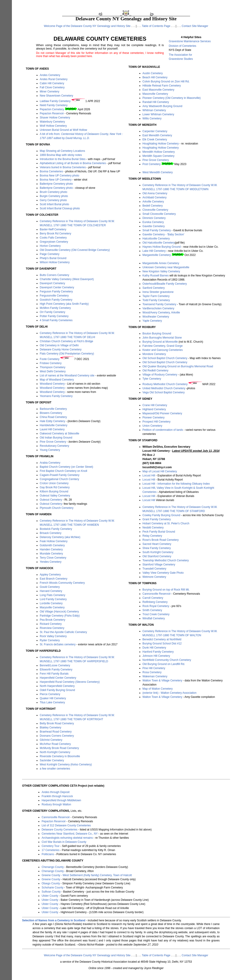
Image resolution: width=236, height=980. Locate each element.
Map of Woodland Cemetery (57, 380)
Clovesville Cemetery (155, 210)
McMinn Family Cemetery (55, 308)
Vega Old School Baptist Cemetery (164, 392)
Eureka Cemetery (153, 222)
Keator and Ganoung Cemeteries (163, 350)
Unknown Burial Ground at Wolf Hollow (63, 130)
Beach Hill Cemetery (155, 77)
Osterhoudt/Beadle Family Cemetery (165, 284)
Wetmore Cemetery (154, 577)
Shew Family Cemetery (157, 548)
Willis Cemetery (152, 118)
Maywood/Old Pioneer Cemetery (162, 413)
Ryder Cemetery (50, 640)
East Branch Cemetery (54, 579)
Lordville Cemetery (51, 603)
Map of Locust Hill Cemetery (160, 471)
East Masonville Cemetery (158, 90)
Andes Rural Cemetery (54, 79)
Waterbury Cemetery (52, 122)
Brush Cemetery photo (53, 192)
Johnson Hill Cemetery (156, 656)
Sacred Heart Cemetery (157, 544)
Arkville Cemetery (153, 202)
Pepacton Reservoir (52, 113)
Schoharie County (52, 888)
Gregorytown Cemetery (54, 242)
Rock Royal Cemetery (156, 606)
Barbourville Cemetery (53, 409)
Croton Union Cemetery (54, 483)
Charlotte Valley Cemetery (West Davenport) (67, 279)
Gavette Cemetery (154, 226)
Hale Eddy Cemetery (52, 421)
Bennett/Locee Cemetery (55, 665)
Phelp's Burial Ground (53, 258)
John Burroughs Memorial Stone (162, 338)
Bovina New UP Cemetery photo (60, 176)
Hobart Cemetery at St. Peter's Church (166, 523)
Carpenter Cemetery (155, 131)
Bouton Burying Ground (157, 334)
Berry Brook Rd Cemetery (55, 234)
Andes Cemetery (50, 75)
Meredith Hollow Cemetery (159, 152)
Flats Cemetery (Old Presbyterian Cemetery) (67, 354)
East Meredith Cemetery (157, 135)
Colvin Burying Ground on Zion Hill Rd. (166, 81)
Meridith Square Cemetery (159, 156)
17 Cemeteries (50, 850)
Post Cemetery (152, 164)
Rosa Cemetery (152, 672)
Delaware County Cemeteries (60, 830)
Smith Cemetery (152, 610)
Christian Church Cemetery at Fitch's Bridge (66, 341)
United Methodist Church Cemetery (164, 388)
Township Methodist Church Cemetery (166, 560)
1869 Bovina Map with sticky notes (61, 155)
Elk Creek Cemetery (155, 139)
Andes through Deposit (56, 792)
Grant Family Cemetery (157, 519)
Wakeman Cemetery (155, 676)
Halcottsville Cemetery (156, 239)
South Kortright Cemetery (158, 552)
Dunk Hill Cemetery (154, 648)
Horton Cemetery (50, 246)
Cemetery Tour (50, 846)
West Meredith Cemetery (158, 172)
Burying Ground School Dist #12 (162, 644)
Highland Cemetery (154, 409)
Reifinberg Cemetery (155, 602)
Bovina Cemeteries (51, 171)
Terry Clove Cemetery (53, 558)
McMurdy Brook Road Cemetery (59, 748)
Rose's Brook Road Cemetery (161, 540)
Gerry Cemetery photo (53, 200)
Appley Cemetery (50, 575)
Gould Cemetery (50, 587)
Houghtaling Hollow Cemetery (161, 144)
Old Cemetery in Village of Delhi (59, 345)
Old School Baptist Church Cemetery (165, 358)
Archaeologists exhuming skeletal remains (67, 838)
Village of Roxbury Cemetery (160, 375)
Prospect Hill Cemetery (157, 422)
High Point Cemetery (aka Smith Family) (64, 304)
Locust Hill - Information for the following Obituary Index (176, 484)
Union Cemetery (152, 426)
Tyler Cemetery (152, 379)
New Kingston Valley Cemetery (161, 271)
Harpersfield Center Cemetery (58, 678)
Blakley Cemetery (50, 728)
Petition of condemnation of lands (163, 430)
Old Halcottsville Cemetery (159, 243)
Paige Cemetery (50, 254)
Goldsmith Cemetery (52, 545)
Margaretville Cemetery (157, 255)
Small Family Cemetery (157, 230)
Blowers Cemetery (51, 413)
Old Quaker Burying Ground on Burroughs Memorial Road (178, 366)
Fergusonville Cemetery (54, 296)
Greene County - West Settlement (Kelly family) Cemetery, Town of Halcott (87, 875)
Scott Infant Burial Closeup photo (60, 208)
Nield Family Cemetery (54, 105)
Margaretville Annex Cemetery (161, 263)
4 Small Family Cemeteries (56, 320)
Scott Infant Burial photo (54, 204)
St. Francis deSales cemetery (58, 644)
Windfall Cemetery (154, 618)
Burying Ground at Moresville (160, 342)
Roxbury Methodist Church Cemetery (165, 384)
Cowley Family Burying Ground (161, 515)
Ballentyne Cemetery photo (56, 184)
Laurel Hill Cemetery (52, 429)
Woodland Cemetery (52, 384)
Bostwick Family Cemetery (56, 529)
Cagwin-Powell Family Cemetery (60, 475)
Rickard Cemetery (51, 624)
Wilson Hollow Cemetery (55, 262)
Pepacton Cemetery (52, 109)
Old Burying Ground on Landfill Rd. (164, 664)
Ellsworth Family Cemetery (56, 670)
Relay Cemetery (152, 536)
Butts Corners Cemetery (54, 275)
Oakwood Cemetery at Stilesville (60, 434)
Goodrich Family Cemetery (56, 300)
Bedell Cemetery (153, 206)
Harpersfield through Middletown (61, 800)
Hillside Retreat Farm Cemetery (162, 86)
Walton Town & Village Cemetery (162, 680)
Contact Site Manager (195, 26)
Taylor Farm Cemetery (156, 296)
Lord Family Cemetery (53, 599)
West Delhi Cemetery (53, 371)
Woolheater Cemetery (156, 317)
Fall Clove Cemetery (52, 87)
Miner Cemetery (49, 92)
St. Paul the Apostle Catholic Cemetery (63, 632)
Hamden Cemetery (51, 549)
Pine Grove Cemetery (53, 442)
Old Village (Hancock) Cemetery (59, 612)
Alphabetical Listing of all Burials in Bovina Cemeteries (73, 163)
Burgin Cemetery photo (54, 196)
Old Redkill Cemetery (155, 370)
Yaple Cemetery (152, 321)
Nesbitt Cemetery (153, 528)
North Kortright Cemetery (55, 752)
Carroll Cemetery (153, 598)
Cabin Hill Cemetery (52, 83)
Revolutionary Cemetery (54, 446)
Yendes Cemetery (51, 562)
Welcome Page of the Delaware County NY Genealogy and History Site (87, 26)
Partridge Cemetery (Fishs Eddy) (60, 616)
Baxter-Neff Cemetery (53, 229)
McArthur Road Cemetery (55, 744)
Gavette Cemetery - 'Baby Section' (163, 234)
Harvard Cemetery (51, 591)
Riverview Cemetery (52, 628)
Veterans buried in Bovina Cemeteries (63, 167)
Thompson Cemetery (53, 367)
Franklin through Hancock (57, 796)
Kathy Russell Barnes (156, 276)
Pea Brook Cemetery (52, 620)
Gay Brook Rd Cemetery (55, 487)
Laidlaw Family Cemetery (55, 101)
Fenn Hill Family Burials (54, 674)
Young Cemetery (50, 450)
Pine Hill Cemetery (154, 668)
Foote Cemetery (50, 359)
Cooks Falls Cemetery (53, 238)
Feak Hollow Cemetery (54, 541)
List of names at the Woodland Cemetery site (68, 376)
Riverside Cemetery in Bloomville (60, 756)
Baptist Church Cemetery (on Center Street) (66, 467)
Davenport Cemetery (52, 283)
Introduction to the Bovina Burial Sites (63, 159)
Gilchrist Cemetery (51, 740)
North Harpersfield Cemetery (57, 686)
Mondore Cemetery (154, 354)
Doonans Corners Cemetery (57, 736)
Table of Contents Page (156, 26)
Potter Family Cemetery (54, 316)
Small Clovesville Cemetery (159, 214)
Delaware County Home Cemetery (61, 349)
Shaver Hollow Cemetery (55, 118)
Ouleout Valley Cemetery (55, 496)
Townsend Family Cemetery (159, 304)
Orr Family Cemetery (52, 312)
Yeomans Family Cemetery (56, 396)
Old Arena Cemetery (155, 193)
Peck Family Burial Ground (159, 532)
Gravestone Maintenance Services (190, 41)
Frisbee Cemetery (51, 363)
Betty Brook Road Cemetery (57, 723)
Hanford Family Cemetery (158, 652)
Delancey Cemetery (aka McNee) (60, 537)
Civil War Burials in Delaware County (64, 842)
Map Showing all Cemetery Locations (62, 151)
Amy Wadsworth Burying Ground (162, 106)
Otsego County (51, 883)
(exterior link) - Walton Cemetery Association (170, 693)
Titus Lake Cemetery (52, 702)
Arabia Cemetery (50, 463)
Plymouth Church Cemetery (57, 508)
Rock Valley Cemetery (53, 636)
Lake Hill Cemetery (154, 251)
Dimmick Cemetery (154, 218)
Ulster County (50, 896)
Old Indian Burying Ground (56, 438)
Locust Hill (149, 476)
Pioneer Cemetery (154, 418)
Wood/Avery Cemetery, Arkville (161, 313)
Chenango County (53, 867)
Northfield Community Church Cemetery (167, 660)
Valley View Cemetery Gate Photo (163, 573)
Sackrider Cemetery (52, 760)
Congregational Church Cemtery (59, 479)
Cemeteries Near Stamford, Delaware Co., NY (70, 834)
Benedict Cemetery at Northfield (162, 639)
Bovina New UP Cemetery (56, 180)
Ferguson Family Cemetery (56, 292)
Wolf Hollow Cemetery (53, 126)
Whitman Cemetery (154, 110)
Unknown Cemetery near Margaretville (166, 267)
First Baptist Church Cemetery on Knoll (63, 471)
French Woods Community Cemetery (62, 583)
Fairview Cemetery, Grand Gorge (163, 346)
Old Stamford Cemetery (157, 556)
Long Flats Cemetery (52, 595)
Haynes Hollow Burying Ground (162, 247)
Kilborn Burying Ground (54, 491)
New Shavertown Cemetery (56, 96)
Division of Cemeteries (183, 46)
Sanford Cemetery (154, 288)
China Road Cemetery (53, 417)
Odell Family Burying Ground (57, 690)
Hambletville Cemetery (54, 425)
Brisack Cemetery (51, 533)
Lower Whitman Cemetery (158, 114)
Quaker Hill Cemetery (53, 698)
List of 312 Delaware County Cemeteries (66, 825)
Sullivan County (51, 892)
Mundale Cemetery (51, 554)
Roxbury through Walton (56, 804)
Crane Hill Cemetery (155, 405)
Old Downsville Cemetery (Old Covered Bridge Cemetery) (75, 250)
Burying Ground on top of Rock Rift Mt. (166, 590)
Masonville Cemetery (155, 94)
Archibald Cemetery (155, 197)
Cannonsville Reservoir (157, 594)
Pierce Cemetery (50, 694)
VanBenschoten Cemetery (158, 308)
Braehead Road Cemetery (56, 732)
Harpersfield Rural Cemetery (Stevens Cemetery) (70, 682)
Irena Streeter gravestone (158, 292)
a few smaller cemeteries (55, 769)
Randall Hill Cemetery (156, 102)
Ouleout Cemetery (51, 500)
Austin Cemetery (153, 73)
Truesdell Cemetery (154, 569)
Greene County (51, 879)
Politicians (48, 854)
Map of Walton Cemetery (158, 689)
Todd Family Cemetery (156, 300)
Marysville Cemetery (52, 607)
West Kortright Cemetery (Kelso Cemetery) (66, 765)
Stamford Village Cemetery (159, 565)
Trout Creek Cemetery (156, 614)
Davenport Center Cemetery (57, 287)
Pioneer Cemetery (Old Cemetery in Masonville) (172, 98)
